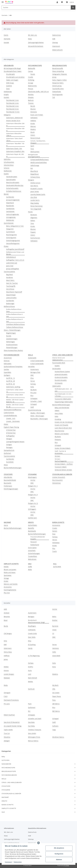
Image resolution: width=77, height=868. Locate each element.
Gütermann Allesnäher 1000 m (14, 135)
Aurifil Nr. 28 (10, 381)
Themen (31, 103)
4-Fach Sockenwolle (37, 361)
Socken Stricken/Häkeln (63, 448)
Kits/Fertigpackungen (11, 489)
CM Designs (8, 633)
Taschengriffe (11, 286)
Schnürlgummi (11, 238)
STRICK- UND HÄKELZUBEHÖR (12, 782)
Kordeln (6, 97)
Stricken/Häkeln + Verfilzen (64, 464)
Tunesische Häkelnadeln (63, 399)
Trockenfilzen (33, 556)
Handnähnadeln (12, 177)
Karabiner (10, 277)
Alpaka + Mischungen (38, 413)
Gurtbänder (10, 197)
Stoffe (30, 567)
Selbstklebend (11, 257)
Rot (32, 168)
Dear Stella (32, 637)
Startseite (7, 39)
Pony (54, 700)
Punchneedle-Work (59, 363)
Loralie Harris (35, 200)
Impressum (56, 46)
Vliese (6, 465)
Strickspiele (59, 383)
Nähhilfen (7, 159)
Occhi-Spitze (32, 548)
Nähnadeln (8, 364)
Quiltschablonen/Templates (13, 366)
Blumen (33, 109)
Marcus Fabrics (33, 741)
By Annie (55, 626)
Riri (29, 711)
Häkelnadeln (57, 386)
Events (6, 35)
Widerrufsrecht (57, 50)
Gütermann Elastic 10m (14, 148)
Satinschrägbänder (13, 214)
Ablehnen (59, 860)
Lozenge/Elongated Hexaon (15, 442)
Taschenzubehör (9, 272)
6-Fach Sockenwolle (37, 364)
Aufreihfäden (33, 525)
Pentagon (9, 447)
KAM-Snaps (10, 83)
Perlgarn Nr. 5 (33, 486)
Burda (6, 626)
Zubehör (9, 86)
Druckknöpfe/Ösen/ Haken (13, 71)
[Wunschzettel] (62, 2)
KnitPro (31, 667)
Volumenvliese (9, 165)
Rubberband (35, 545)
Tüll (54, 97)
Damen (55, 531)
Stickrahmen (57, 483)
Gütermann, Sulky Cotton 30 (15, 396)
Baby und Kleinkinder (62, 408)
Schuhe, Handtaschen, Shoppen (38, 142)
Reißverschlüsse (9, 306)
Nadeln (6, 174)
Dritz (5, 641)
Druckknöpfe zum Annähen (15, 77)
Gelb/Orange (35, 165)
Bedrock (31, 100)
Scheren (7, 168)
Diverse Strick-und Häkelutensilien (59, 359)
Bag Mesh (10, 274)
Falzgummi (10, 229)
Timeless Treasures (35, 730)
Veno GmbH (32, 733)
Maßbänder (8, 171)
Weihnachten (35, 152)
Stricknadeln (57, 369)
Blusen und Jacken (10, 570)
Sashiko (6, 369)
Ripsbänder (10, 206)
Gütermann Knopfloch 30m (15, 151)
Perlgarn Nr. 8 (33, 495)
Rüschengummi (11, 235)
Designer (31, 180)
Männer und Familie (11, 584)
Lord (30, 674)
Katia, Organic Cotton (60, 80)
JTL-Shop (67, 865)
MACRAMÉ (5, 797)
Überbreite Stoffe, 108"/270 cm (38, 92)
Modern (33, 129)
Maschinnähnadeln (13, 182)
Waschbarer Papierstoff (14, 292)
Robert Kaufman (9, 715)
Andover (7, 613)
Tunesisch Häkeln (61, 467)
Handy (30, 648)
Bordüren (34, 215)
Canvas (30, 71)
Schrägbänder (11, 217)
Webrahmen (32, 559)
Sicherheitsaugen (34, 553)
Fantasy (55, 537)
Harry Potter (59, 413)
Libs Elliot (34, 197)
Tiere (32, 149)
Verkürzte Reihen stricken (63, 470)
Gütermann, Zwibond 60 (14, 118)
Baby (55, 564)
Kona (54, 667)
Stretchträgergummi (13, 240)
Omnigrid (7, 693)
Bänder (6, 194)
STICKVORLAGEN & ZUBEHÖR (11, 794)
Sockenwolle (32, 358)
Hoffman (7, 656)
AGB (54, 39)
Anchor (33, 480)
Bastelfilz (31, 528)
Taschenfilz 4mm (58, 89)
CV (53, 633)
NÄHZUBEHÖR (6, 764)
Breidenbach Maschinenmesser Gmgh (36, 621)
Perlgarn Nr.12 (33, 503)
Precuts (31, 89)
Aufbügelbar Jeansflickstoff (15, 249)
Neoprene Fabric (58, 83)
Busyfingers (32, 626)
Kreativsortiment (12, 345)
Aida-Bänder (8, 477)
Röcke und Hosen (10, 572)
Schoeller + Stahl (36, 401)
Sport (32, 146)
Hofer (54, 652)
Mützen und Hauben (62, 434)
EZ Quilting (32, 645)
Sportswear (8, 575)
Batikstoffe (32, 68)
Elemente (34, 112)
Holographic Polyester (60, 74)
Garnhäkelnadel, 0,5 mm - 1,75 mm (63, 395)
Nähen (33, 220)
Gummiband (10, 232)
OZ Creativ (56, 693)
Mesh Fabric (10, 280)
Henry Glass (8, 652)
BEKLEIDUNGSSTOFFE (9, 771)
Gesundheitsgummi (13, 243)
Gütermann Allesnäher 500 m (15, 130)
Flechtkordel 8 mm (12, 109)
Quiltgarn (7, 375)
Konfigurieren (59, 854)
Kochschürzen (35, 238)
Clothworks (32, 630)
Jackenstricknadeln (61, 374)
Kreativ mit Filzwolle (61, 425)
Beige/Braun (35, 174)
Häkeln (57, 410)
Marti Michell (33, 678)
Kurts (30, 670)
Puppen (33, 232)
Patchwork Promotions (11, 700)
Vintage (6, 578)
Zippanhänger (11, 295)
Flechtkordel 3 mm (12, 100)
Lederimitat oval (12, 263)
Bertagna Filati (35, 372)
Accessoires (56, 525)
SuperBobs (7, 372)
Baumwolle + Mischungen (39, 419)
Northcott (31, 689)
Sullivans (55, 726)
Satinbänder (10, 211)
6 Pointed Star (11, 430)
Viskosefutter (57, 92)
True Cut (7, 733)
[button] (57, 2)
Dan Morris (34, 186)
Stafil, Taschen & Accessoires (60, 452)
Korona (6, 670)
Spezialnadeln (11, 180)
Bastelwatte (32, 531)
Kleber (6, 424)
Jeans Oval (10, 266)
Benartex (7, 617)
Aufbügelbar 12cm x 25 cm (15, 260)
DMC (32, 375)
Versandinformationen (36, 46)
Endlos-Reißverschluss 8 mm (14, 320)
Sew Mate (31, 722)
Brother (55, 620)
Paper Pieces (57, 696)
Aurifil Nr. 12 (10, 378)
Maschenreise (59, 431)
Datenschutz (57, 35)
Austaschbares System (62, 371)
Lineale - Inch (11, 418)
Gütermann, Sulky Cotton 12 (15, 391)
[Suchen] (36, 7)
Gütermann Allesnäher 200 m (15, 125)
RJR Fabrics (56, 711)
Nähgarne (7, 115)
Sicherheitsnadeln (12, 188)
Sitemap (55, 42)
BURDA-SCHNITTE (8, 805)
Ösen (8, 89)
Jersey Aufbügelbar (13, 269)
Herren (55, 540)
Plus (54, 548)
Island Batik (56, 656)
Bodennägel (10, 303)
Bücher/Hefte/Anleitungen (13, 468)
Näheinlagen (11, 342)
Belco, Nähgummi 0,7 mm (15, 226)
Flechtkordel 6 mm (12, 106)
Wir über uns (32, 35)
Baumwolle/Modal (10, 480)
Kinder (33, 123)
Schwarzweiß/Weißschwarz (40, 160)
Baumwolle (8, 483)
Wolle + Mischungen (37, 416)
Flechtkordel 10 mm (13, 112)
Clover (54, 630)
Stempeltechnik (9, 450)
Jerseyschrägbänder (13, 200)
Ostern (33, 135)
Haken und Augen (12, 80)
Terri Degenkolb (36, 209)
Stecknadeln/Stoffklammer (13, 410)
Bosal (6, 620)
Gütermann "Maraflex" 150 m (15, 145)
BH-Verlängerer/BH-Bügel (12, 68)
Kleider (6, 567)
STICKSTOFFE (6, 786)
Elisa (32, 378)
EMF (5, 645)
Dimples (31, 97)
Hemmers (56, 648)
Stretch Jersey (57, 86)
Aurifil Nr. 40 (10, 384)
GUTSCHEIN (57, 567)
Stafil (32, 407)
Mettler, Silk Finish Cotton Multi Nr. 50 (15, 401)
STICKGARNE (6, 790)
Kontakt (6, 42)
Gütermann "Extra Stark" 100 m (14, 140)
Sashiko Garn (32, 518)
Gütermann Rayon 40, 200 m (15, 155)
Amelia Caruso (35, 183)
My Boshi (34, 390)
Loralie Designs (9, 674)
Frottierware (8, 486)
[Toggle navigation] (3, 1)
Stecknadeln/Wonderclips (15, 185)
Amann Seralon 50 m (13, 121)
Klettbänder (8, 92)
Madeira (55, 674)
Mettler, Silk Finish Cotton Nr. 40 (15, 406)
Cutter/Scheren (9, 413)
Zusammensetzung (34, 410)
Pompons (58, 440)
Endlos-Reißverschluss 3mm (14, 310)
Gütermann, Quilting (13, 387)
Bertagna (31, 617)
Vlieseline (7, 737)
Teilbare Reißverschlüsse (15, 327)
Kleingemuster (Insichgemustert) (34, 156)
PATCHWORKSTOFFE (8, 768)
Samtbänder (10, 209)
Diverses (7, 361)
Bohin (54, 617)
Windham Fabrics (58, 737)
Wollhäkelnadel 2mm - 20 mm (63, 390)
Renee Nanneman (37, 206)
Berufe (33, 106)
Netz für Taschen (12, 283)
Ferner (33, 381)
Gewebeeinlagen (12, 339)
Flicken (6, 246)
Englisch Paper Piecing (11, 427)
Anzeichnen (8, 358)
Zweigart (7, 741)
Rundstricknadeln (61, 380)
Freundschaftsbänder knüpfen (38, 538)
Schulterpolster (9, 162)
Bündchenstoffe (58, 68)
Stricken (57, 456)
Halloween (34, 118)
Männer (33, 126)
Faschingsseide (57, 94)
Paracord (33, 542)
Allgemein (34, 218)
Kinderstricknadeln (61, 377)
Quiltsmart (7, 453)
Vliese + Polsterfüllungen (12, 330)
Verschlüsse (10, 289)
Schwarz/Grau (35, 177)
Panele (33, 74)
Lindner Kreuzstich (59, 477)
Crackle (31, 77)
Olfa (54, 689)
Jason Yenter (35, 191)
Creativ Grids (32, 633)
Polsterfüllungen (12, 347)
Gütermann (8, 648)
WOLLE (4, 779)
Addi (5, 609)
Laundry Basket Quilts (38, 194)
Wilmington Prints (34, 737)
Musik (32, 132)
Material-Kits (32, 86)
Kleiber (6, 667)
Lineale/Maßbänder (10, 415)
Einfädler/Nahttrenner (14, 191)
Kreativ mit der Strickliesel (64, 422)
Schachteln (32, 551)
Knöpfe (6, 94)
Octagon (9, 445)
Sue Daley (31, 726)
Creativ (55, 528)
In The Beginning (34, 656)
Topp (54, 730)
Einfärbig (31, 80)
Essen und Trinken (37, 115)
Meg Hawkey (35, 203)
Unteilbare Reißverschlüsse (15, 324)
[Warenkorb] (70, 2)
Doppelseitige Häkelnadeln (64, 402)
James (6, 659)
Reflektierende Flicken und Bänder (15, 253)
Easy (54, 534)
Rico (32, 395)
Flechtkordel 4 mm (12, 103)
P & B (6, 696)
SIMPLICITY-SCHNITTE (9, 808)
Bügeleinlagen (11, 333)
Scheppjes (34, 398)
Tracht (54, 551)
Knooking (58, 419)
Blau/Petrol (34, 171)
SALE (3, 812)
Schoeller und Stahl (35, 719)
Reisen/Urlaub (35, 138)
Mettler (31, 682)
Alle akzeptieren (59, 848)
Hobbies (33, 121)
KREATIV (4, 801)
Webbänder (10, 220)
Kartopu (33, 384)
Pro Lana (33, 393)
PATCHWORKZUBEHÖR (9, 775)
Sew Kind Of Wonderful (12, 722)
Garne (6, 525)
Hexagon (9, 439)
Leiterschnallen (11, 298)
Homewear (56, 543)
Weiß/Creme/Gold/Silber (39, 162)
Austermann (35, 369)
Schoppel (34, 404)
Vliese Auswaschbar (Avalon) (13, 350)
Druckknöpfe (10, 74)
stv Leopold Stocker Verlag (13, 726)
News (30, 39)
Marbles (31, 94)
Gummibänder (9, 223)
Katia (32, 387)
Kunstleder (10, 462)
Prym (30, 704)
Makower (7, 678)
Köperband (10, 203)
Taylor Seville (8, 730)
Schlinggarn (32, 509)
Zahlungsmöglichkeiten (36, 42)
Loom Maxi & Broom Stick (63, 428)
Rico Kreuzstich (57, 480)
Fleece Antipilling (58, 71)
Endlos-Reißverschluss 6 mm (14, 315)
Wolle (30, 570)
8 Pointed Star (11, 433)
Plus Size (7, 593)
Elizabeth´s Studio (36, 189)
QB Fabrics (56, 704)
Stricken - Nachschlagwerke (61, 460)
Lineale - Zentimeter (13, 421)
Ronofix (9, 336)
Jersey (54, 77)
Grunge (31, 83)
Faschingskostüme (10, 590)
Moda (6, 685)
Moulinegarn (32, 477)
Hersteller (31, 366)
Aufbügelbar (10, 436)
